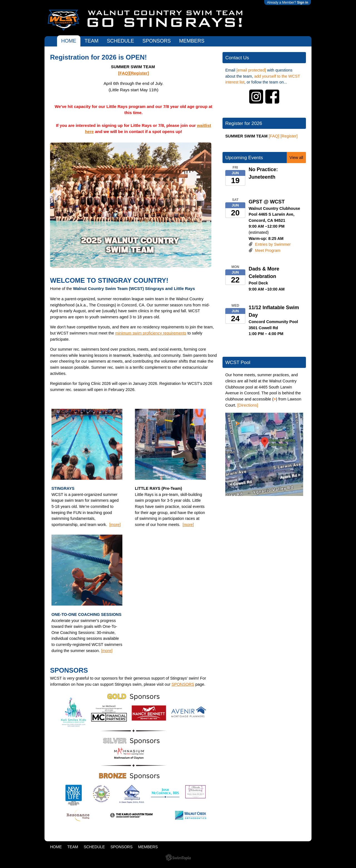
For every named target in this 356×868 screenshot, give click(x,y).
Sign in (303, 3)
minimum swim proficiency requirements (151, 333)
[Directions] (248, 405)
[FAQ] (124, 73)
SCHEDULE (120, 41)
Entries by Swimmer (273, 244)
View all (296, 158)
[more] (115, 525)
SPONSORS (157, 41)
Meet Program (268, 250)
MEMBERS (192, 41)
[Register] (139, 73)
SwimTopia (178, 858)
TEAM (92, 41)
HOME (69, 41)
